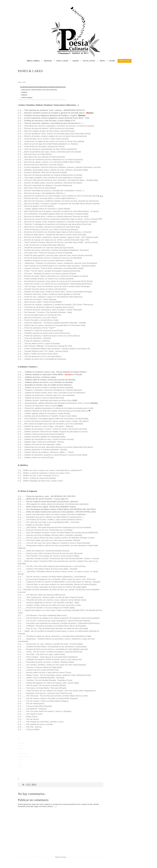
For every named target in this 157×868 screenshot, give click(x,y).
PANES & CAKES (125, 61)
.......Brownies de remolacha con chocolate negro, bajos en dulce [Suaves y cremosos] (56, 232)
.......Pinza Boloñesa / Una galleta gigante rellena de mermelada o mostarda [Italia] (54, 214)
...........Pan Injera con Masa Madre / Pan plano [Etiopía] (43, 688)
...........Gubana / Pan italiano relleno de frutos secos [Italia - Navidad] (49, 569)
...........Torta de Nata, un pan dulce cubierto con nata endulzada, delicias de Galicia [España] (59, 584)
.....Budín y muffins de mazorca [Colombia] (38, 478)
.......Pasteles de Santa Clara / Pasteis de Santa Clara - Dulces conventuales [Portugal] (56, 292)
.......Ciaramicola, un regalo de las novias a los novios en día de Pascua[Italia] (52, 141)
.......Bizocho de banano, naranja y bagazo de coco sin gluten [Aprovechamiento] (54, 136)
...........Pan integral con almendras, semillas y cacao (42, 722)
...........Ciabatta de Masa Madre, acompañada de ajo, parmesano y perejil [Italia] (54, 647)
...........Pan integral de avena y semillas (37, 724)
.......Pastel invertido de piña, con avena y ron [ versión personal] (47, 279)
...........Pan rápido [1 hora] (31, 714)
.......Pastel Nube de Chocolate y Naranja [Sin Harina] (43, 147)
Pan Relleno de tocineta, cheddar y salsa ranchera (47, 520)
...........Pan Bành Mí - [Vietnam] (34, 709)
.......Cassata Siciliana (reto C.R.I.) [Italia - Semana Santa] (44, 351)
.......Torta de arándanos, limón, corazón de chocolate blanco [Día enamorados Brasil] (56, 134)
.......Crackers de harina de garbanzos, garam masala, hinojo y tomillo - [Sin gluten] (55, 421)
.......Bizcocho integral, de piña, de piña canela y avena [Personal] (48, 131)
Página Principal (60, 857)
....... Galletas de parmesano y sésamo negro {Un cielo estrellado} (48, 395)
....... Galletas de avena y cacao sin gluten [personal (42, 398)
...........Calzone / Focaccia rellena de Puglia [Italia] (41, 667)
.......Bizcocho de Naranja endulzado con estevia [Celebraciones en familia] (51, 175)
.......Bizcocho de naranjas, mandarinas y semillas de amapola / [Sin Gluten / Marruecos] (57, 305)
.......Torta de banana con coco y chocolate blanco (41, 356)
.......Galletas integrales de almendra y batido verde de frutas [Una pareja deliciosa (55, 411)
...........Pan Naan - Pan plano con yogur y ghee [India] (43, 654)
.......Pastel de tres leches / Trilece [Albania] (38, 299)
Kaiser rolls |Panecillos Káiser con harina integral (47, 514)
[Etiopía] (77, 540)
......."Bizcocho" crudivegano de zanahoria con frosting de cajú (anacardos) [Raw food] (56, 224)
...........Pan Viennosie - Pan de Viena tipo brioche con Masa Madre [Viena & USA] (54, 696)
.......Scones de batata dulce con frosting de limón (41, 315)
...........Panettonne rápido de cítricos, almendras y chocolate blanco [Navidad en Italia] (56, 636)
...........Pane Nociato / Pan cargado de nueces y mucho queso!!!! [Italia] (50, 556)
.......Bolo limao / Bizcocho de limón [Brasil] (38, 188)
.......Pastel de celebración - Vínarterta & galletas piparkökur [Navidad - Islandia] (53, 323)
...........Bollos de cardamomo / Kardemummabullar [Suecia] (45, 551)
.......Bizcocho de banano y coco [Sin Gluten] (39, 318)
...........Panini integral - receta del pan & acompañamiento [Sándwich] (49, 657)
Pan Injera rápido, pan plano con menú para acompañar (50, 540)
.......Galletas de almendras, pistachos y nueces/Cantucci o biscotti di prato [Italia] (54, 455)
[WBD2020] (93, 533)
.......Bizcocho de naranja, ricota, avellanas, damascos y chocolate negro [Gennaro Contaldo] (59, 222)
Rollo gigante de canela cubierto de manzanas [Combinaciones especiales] (57, 504)
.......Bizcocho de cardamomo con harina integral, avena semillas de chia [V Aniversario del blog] (60, 196)
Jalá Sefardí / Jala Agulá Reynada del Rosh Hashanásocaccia (52, 527)
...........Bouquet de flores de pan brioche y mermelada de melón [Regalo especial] (54, 649)
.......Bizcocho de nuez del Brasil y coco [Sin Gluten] (42, 165)
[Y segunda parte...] (75, 517)
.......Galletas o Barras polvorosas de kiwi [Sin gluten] (42, 434)
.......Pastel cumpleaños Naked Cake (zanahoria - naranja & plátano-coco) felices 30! (55, 349)
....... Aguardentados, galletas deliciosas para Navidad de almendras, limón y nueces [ (56, 403)
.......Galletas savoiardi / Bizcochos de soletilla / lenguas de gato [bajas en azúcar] (54, 432)
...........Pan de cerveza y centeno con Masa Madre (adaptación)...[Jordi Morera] (53, 577)
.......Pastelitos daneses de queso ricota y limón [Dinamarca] (45, 333)
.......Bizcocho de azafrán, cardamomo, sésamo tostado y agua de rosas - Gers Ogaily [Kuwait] (59, 237)
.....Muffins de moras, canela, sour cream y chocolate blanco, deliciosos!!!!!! (51, 470)
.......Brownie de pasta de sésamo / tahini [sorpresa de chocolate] (47, 128)
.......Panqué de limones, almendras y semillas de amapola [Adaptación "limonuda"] (55, 250)
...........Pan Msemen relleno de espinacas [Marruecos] (43, 595)
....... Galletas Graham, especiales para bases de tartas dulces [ (47, 400)
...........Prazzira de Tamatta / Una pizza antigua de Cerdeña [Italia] (48, 608)
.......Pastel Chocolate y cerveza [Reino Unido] (40, 320)
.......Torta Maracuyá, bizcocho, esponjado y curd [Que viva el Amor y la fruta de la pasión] (57, 126)
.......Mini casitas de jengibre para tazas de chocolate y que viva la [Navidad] (52, 424)
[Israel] (47, 525)
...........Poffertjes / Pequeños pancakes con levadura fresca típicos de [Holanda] (53, 626)
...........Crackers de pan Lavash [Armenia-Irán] (40, 670)
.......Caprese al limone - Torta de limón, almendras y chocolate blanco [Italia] (52, 268)
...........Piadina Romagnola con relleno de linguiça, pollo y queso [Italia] (50, 683)
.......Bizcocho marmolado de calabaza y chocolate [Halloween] (46, 185)
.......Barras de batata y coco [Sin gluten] (37, 206)
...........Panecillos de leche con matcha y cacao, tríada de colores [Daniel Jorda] (53, 600)
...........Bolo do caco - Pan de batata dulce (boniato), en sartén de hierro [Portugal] (54, 628)
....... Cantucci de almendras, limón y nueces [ (39, 406)
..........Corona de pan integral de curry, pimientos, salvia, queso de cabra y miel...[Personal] (58, 579)
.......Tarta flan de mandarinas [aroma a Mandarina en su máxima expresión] (52, 160)
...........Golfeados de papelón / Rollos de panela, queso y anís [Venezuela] (51, 659)
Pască (29, 553)
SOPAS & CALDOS (62, 61)
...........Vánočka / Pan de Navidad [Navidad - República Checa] (47, 680)
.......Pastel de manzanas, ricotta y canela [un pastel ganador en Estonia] (50, 294)
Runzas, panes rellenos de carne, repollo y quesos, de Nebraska (53, 538)
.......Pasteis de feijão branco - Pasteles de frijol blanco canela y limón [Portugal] (53, 235)
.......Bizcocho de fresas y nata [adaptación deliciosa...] (43, 193)
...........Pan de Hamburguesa (33, 704)
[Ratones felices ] (75, 520)
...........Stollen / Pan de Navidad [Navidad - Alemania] (42, 678)
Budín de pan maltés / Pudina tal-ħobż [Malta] (43, 302)
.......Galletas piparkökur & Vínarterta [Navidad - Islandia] (44, 450)
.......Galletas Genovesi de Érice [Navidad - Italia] (41, 444)
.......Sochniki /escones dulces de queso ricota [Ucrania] (43, 289)
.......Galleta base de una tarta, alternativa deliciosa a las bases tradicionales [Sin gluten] (57, 447)
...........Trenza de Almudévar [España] (36, 706)
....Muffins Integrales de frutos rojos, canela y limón (42, 481)
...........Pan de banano (30, 719)
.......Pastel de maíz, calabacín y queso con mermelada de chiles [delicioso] (51, 297)
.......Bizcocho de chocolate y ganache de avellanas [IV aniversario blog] (50, 227)
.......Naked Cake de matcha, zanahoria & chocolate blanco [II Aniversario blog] (53, 325)
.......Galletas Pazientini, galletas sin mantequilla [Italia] (43, 437)
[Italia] (70, 530)
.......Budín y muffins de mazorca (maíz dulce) (39, 354)
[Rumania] (78, 553)
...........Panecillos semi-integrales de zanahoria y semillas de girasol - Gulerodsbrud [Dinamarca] (60, 623)
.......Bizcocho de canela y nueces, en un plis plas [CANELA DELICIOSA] (50, 162)
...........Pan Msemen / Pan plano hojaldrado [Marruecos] (44, 615)
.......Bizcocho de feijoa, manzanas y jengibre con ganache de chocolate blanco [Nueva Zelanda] (60, 204)
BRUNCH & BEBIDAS (33, 61)
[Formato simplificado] (76, 514)
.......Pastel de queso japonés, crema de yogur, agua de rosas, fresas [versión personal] (56, 255)
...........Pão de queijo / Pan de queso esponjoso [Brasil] (43, 685)
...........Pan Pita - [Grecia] (31, 727)
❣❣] (100, 219)
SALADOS (76, 61)
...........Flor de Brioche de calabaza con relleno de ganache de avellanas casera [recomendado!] (60, 618)
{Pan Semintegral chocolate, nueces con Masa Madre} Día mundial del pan (57, 533)
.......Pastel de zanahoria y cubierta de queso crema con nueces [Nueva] (50, 336)
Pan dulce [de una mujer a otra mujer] (42, 522)
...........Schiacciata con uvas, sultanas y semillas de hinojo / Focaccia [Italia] (52, 644)
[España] (78, 535)
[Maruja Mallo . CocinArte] (68, 522)
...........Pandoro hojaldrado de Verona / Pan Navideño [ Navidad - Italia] (50, 603)
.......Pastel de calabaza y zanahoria (35, 341)
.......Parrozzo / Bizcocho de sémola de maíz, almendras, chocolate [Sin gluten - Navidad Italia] (59, 180)
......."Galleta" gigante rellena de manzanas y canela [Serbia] (45, 209)
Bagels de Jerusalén (35, 525)
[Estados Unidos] (87, 538)
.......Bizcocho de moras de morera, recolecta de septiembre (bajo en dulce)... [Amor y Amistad (60, 219)
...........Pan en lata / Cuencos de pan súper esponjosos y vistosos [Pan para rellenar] (55, 621)
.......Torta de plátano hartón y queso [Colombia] (40, 343)
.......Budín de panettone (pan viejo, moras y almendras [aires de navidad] (51, 152)
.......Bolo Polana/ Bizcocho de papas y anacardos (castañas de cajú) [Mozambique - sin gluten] (60, 211)
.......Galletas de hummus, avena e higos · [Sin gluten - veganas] (47, 426)
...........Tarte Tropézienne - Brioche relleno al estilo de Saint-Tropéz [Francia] (52, 597)
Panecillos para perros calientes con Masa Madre (47, 517)
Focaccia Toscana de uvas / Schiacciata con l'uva (47, 530)
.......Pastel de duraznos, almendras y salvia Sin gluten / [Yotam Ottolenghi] (51, 310)
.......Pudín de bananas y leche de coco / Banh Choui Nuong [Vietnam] (49, 229)
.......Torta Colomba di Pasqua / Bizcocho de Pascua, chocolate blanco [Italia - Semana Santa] (59, 242)
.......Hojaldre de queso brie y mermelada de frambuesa (43, 359)
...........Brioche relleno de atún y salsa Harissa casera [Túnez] (46, 673)
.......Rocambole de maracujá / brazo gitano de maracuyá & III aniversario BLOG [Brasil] (57, 281)
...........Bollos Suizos (29, 717)
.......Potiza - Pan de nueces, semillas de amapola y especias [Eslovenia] (50, 271)
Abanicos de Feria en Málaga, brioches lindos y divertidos (50, 535)
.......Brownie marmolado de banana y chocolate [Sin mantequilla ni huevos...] (52, 191)
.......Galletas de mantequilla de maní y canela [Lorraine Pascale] (47, 439)
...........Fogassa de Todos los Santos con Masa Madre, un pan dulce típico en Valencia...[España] (60, 582)
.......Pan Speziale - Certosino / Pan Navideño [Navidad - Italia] (46, 312)
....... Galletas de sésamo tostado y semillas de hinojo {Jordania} (47, 388)
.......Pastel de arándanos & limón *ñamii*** (38, 328)
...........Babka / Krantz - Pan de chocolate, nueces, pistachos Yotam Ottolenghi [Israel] (56, 675)
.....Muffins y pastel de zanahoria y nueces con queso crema (45, 473)
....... (23, 302)
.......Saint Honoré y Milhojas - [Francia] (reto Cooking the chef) (46, 346)
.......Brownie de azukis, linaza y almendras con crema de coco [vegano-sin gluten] (54, 276)
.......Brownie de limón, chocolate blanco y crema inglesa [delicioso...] (49, 198)
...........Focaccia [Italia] (30, 729)
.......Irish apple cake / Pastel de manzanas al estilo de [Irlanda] (46, 253)
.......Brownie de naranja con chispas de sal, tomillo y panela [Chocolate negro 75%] (55, 240)
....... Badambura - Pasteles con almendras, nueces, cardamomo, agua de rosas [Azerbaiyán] (59, 263)
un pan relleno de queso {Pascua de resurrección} (52, 553)
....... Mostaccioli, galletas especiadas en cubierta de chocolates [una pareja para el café (57, 408)
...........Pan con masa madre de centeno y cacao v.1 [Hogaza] (46, 711)
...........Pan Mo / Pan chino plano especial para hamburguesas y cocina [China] (53, 566)
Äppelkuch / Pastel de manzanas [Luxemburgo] (44, 330)
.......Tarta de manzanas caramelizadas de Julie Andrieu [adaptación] (49, 149)
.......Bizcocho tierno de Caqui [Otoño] (36, 154)
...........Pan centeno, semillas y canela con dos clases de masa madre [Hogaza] (53, 665)
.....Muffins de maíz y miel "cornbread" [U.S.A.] (40, 476)
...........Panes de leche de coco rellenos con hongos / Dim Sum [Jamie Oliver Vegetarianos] (58, 691)
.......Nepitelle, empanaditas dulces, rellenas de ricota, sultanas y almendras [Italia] (54, 170)
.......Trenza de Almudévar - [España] (36, 338)
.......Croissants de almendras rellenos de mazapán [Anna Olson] (47, 307)
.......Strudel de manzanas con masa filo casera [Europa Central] (47, 248)
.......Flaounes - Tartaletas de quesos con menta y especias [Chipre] (48, 274)
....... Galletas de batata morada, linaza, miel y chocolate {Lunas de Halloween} (53, 393)
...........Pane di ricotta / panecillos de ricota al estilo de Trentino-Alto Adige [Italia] (54, 587)
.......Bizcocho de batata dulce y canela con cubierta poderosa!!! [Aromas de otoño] (55, 216)
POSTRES (112, 61)
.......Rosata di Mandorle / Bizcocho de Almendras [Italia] (44, 172)
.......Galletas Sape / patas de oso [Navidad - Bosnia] (42, 442)
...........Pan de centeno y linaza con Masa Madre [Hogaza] (44, 701)
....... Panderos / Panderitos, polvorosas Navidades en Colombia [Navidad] (51, 390)
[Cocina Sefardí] (84, 527)
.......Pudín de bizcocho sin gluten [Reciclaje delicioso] (43, 245)
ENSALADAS (48, 61)
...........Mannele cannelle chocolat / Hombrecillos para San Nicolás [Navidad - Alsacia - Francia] (60, 558)
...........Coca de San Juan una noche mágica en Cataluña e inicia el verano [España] (55, 543)
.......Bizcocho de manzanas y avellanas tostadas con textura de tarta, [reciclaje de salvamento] (60, 201)
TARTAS (102, 61)
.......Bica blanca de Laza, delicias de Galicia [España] (43, 157)
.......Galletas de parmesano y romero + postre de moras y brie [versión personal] (54, 429)
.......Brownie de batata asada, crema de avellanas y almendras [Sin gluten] (51, 183)
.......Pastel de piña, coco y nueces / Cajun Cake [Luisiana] (45, 139)
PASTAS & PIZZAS (89, 61)
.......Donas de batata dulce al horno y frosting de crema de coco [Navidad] (51, 258)
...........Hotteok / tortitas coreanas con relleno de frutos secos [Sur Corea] (51, 605)
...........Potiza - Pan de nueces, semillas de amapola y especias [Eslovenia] (51, 652)
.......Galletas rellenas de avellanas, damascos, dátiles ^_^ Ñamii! (47, 452)
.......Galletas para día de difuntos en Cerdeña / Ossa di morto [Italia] (49, 416)
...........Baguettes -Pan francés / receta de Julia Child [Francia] (46, 693)
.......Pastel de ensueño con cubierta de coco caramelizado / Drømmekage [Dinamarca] (56, 284)
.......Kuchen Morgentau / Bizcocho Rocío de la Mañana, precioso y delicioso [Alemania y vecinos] (61, 167)
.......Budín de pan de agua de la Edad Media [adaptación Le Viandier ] (49, 144)
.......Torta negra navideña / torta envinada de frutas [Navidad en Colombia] (51, 178)
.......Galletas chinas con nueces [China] (37, 458)
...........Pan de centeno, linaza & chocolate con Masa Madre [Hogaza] (49, 698)
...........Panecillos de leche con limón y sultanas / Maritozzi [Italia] (47, 662)
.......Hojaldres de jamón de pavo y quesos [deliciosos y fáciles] (46, 261)
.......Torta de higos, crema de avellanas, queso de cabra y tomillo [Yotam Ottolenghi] (55, 286)
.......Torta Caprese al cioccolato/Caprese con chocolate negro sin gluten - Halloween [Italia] (58, 266)
